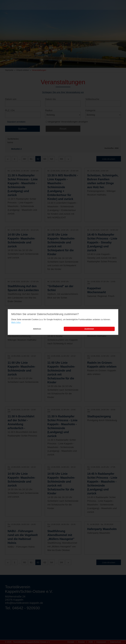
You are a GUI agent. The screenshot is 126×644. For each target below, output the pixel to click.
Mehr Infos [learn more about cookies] (16, 322)
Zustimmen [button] (89, 329)
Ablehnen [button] (37, 329)
